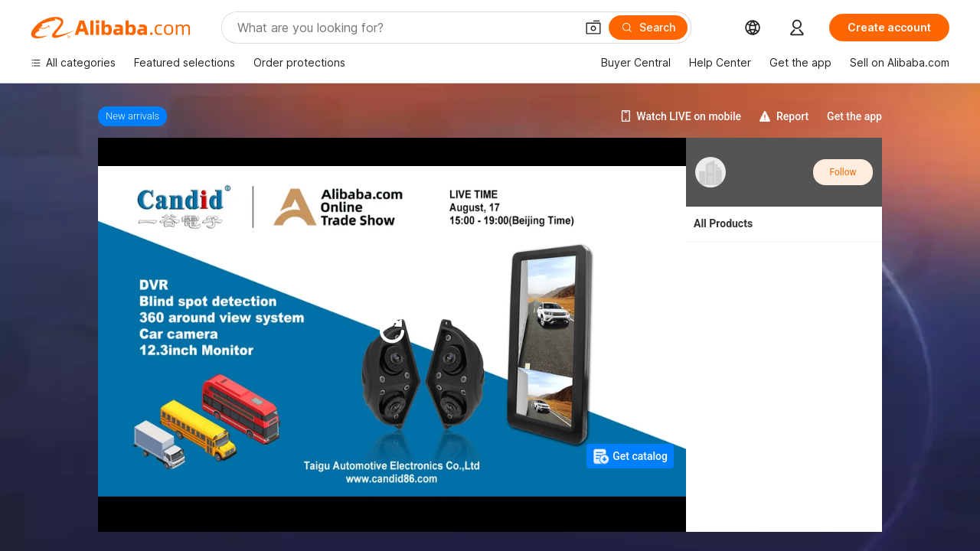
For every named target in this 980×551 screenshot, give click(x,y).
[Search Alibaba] (405, 28)
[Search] (648, 28)
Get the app (854, 116)
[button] (593, 28)
